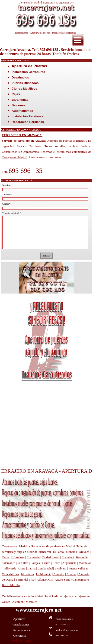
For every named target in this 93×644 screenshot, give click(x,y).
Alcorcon (18, 602)
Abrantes (59, 574)
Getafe (6, 602)
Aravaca (84, 552)
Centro (46, 563)
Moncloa (71, 552)
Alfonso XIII (45, 580)
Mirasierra (28, 574)
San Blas (23, 563)
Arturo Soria (63, 580)
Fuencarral (44, 552)
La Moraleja (44, 574)
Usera (22, 568)
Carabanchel (45, 568)
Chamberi (68, 557)
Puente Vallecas (78, 568)
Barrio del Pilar (25, 580)
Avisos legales (22, 641)
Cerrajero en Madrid (14, 157)
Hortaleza (18, 557)
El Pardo (58, 552)
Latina (32, 568)
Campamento (81, 580)
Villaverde (10, 568)
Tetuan (6, 557)
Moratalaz (85, 563)
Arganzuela (69, 563)
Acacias (71, 574)
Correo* (6, 204)
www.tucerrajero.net (39, 610)
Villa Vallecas (10, 574)
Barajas (35, 563)
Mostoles (31, 602)
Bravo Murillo (11, 585)
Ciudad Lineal (51, 557)
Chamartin (33, 557)
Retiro (56, 563)
